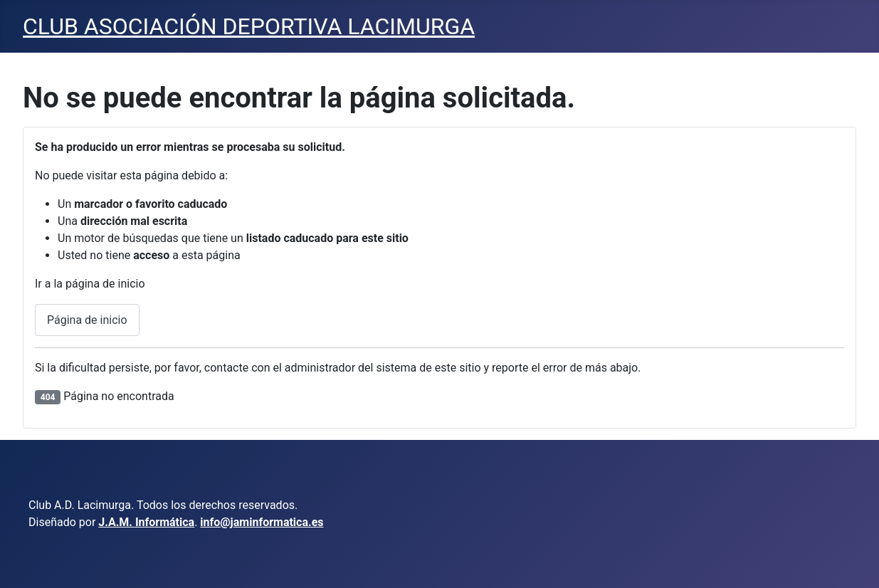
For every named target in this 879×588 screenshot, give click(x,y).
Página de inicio (87, 320)
